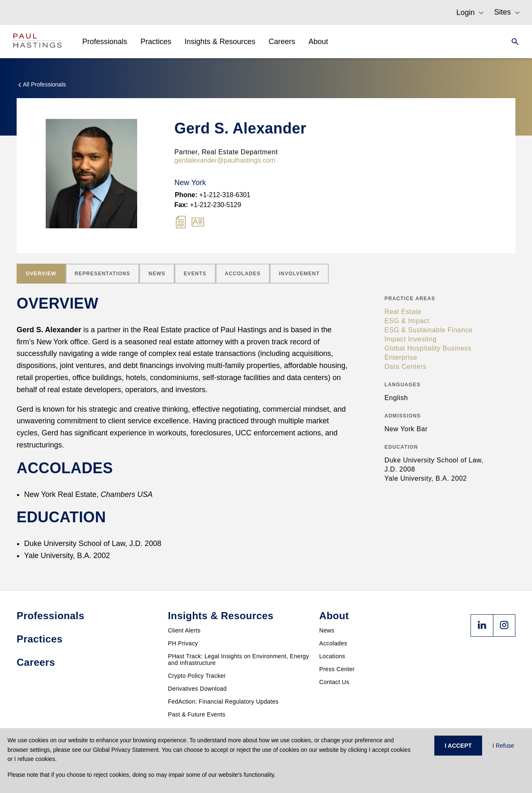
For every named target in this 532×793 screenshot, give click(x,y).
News (327, 630)
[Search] (512, 42)
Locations (332, 656)
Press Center (337, 669)
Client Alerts (184, 630)
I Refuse (503, 746)
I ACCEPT (458, 746)
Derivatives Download (197, 689)
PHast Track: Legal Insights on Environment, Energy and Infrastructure (239, 660)
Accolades (333, 643)
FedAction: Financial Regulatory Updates (223, 702)
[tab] (41, 274)
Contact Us (334, 682)
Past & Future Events (197, 714)
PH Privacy (183, 643)
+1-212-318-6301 (213, 195)
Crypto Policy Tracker (197, 676)
